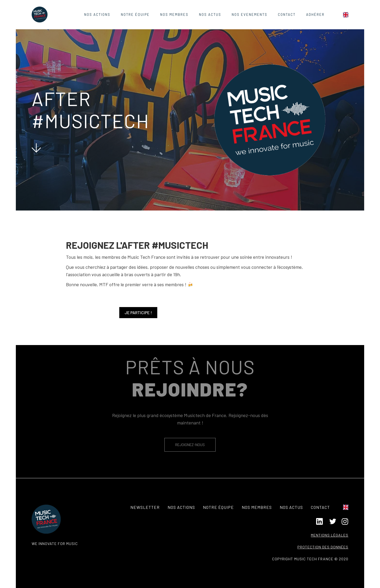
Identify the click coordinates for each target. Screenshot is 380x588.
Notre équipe (135, 15)
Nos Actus (210, 15)
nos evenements (250, 15)
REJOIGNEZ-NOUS (190, 445)
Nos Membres (174, 15)
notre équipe (218, 507)
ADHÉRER (315, 15)
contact (287, 15)
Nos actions (97, 15)
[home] (40, 15)
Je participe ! (138, 312)
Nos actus (291, 507)
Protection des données (323, 547)
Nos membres (257, 507)
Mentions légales (330, 535)
